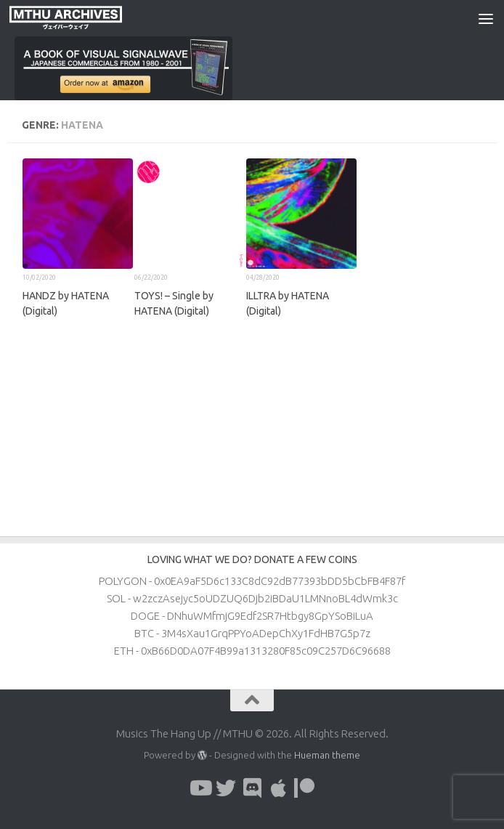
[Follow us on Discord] (252, 788)
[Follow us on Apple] (278, 788)
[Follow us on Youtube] (200, 788)
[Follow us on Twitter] (226, 788)
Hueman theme (327, 755)
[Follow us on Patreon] (304, 788)
